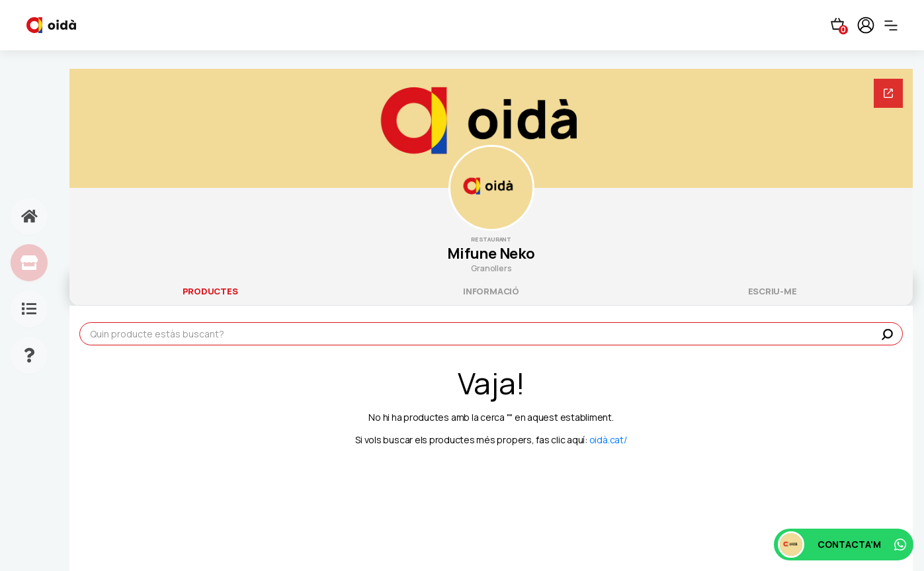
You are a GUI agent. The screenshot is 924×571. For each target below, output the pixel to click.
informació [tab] (491, 291)
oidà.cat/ (608, 440)
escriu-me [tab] (773, 291)
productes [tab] (210, 291)
